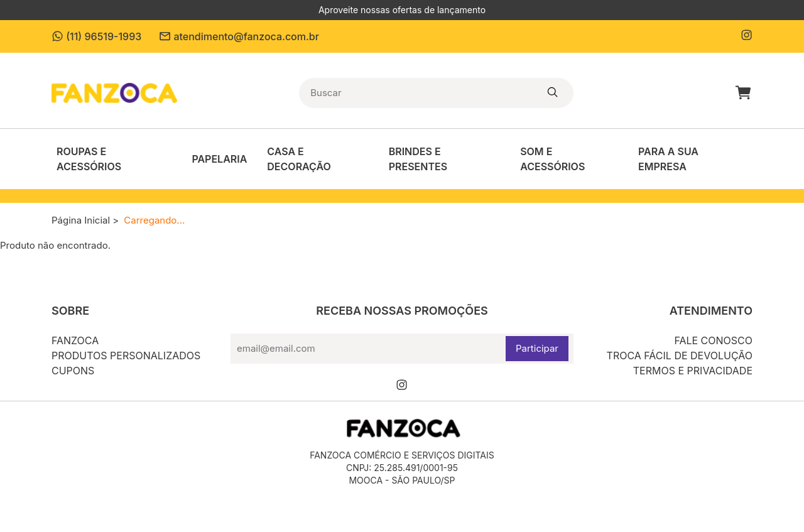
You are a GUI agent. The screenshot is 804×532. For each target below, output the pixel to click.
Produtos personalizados (126, 356)
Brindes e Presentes (418, 159)
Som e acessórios (552, 159)
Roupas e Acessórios (89, 159)
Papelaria (219, 159)
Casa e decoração (299, 159)
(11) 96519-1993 (96, 36)
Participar (537, 348)
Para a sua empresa (668, 159)
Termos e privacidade (693, 371)
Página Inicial (81, 220)
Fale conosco (713, 340)
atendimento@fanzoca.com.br (239, 36)
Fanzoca (75, 340)
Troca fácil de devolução (680, 356)
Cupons (73, 371)
